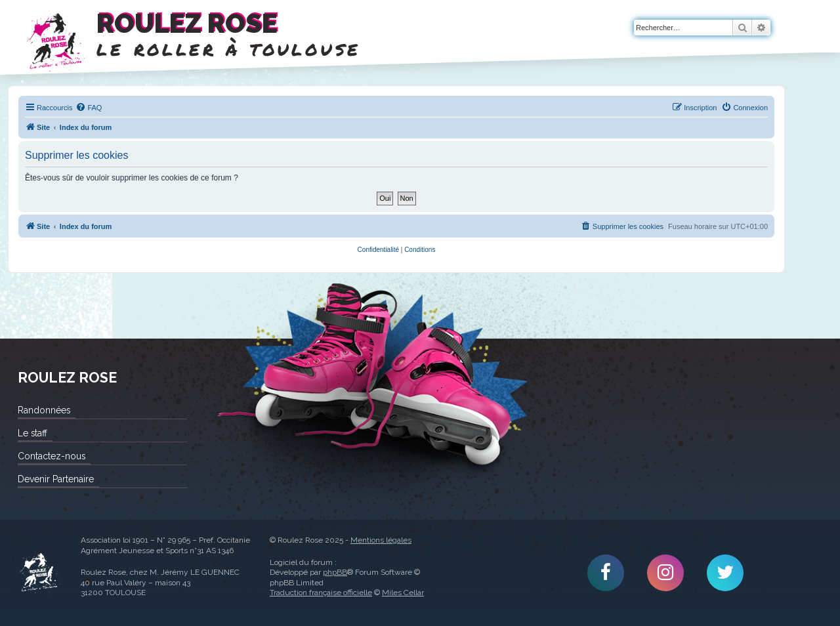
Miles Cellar (403, 593)
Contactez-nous (52, 456)
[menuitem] (89, 108)
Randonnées (44, 410)
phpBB (335, 572)
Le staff (32, 433)
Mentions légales (381, 540)
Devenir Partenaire (56, 479)
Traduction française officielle (321, 593)
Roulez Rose (39, 573)
